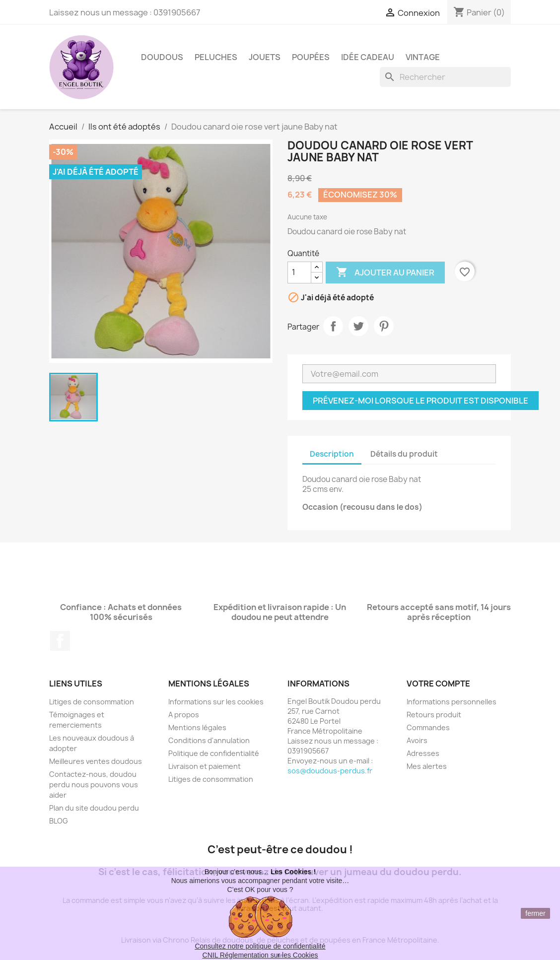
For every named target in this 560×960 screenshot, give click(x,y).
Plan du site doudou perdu (94, 808)
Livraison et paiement (205, 766)
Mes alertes (427, 766)
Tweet (358, 326)
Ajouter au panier (385, 273)
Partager (333, 326)
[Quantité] (299, 273)
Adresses (423, 753)
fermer (535, 913)
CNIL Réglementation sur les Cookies (260, 955)
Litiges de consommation (92, 702)
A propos (184, 715)
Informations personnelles (452, 702)
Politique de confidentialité (214, 753)
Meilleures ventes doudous (96, 761)
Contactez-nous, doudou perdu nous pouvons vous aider (94, 785)
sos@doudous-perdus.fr (330, 771)
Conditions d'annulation (209, 740)
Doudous (162, 57)
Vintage (423, 57)
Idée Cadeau (368, 57)
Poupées (311, 57)
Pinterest (384, 326)
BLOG (59, 821)
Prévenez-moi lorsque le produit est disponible (420, 401)
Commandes (428, 727)
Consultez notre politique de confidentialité (260, 946)
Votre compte (438, 684)
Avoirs (417, 740)
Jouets (265, 57)
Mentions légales (197, 727)
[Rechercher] (445, 77)
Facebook (60, 641)
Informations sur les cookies (216, 702)
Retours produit (434, 715)
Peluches (216, 57)
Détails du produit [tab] (404, 454)
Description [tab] (332, 454)
